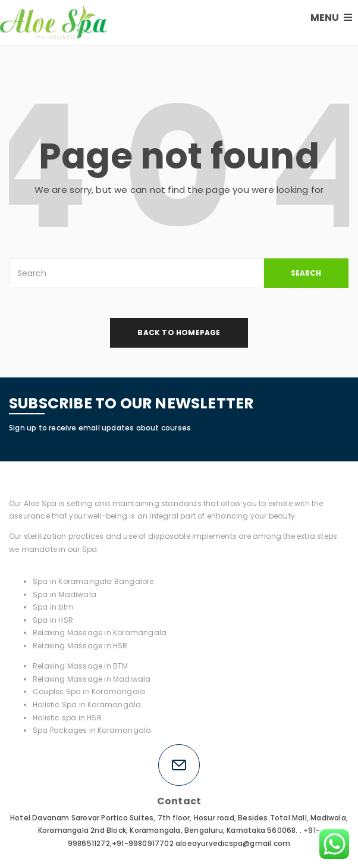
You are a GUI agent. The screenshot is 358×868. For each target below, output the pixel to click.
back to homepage (179, 332)
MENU (331, 18)
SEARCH (306, 273)
